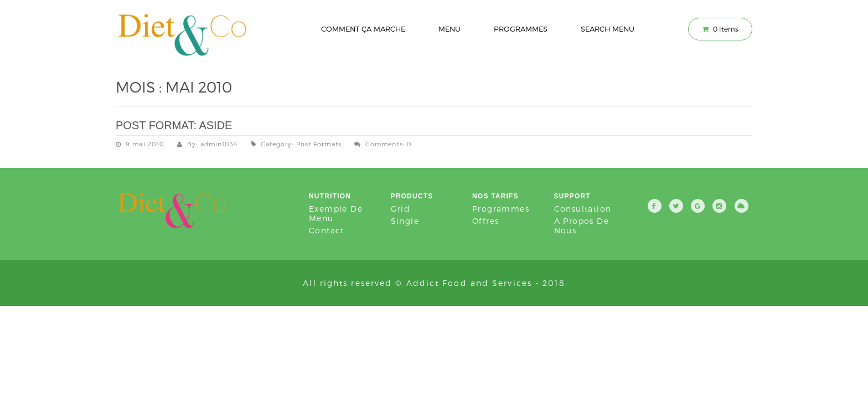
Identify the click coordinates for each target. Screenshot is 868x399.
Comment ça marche (363, 29)
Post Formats (319, 144)
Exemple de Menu (336, 213)
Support (572, 196)
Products (412, 196)
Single (405, 221)
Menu (449, 29)
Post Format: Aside (174, 125)
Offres (485, 221)
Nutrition (330, 196)
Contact (327, 230)
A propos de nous (582, 226)
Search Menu (608, 29)
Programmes (521, 29)
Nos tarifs (495, 196)
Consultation (583, 209)
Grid (401, 209)
